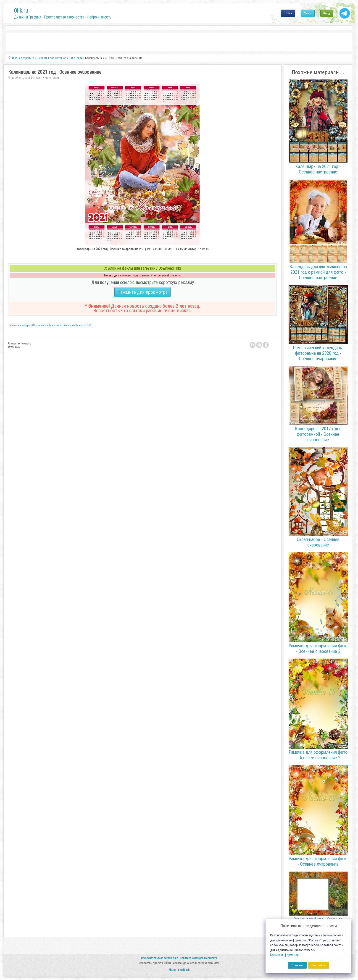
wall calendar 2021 (82, 325)
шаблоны (50, 325)
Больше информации (284, 955)
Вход (327, 13)
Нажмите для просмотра (142, 292)
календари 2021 (26, 325)
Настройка (319, 965)
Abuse (172, 970)
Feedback (184, 970)
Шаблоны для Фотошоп (27, 78)
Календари (52, 78)
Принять (297, 965)
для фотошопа (64, 325)
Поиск (288, 13)
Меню (308, 13)
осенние (40, 325)
